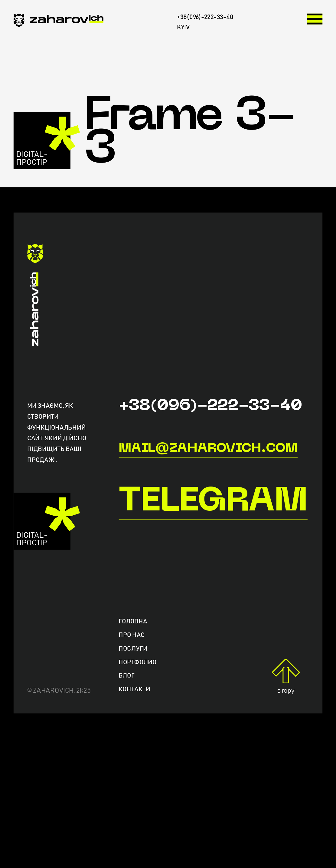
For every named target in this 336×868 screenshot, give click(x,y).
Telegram (213, 502)
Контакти (134, 690)
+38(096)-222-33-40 (210, 406)
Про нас (132, 635)
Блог (126, 676)
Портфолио (137, 662)
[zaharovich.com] (59, 22)
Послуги (133, 649)
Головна (133, 622)
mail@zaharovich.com (208, 449)
